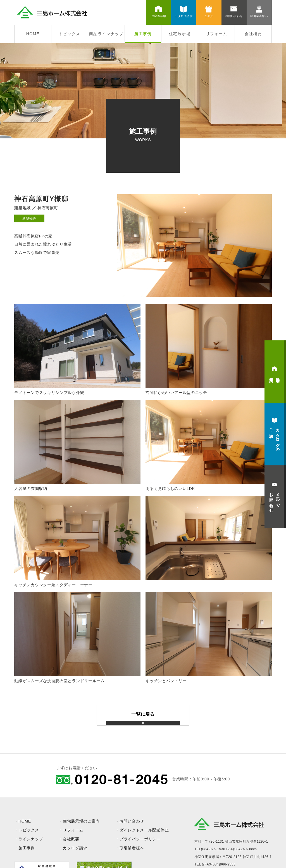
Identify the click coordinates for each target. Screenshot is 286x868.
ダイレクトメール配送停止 (144, 830)
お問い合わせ (132, 821)
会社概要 (253, 34)
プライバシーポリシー (140, 839)
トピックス (69, 34)
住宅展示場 (180, 34)
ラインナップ (31, 839)
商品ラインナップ (106, 34)
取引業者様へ (132, 848)
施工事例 (143, 34)
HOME (33, 34)
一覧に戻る (143, 714)
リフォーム (217, 34)
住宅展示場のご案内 (81, 821)
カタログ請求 (75, 848)
